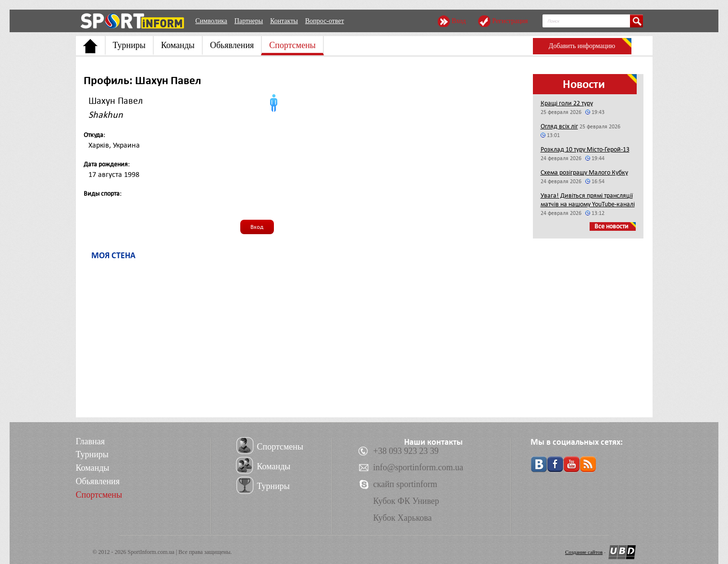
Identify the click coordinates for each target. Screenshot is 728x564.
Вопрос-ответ (325, 21)
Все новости (611, 226)
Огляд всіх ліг (559, 126)
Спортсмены (292, 45)
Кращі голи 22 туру (567, 103)
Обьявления (232, 45)
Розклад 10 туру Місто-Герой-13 (585, 149)
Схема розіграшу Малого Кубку (584, 172)
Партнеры (249, 21)
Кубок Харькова (403, 518)
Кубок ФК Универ (406, 501)
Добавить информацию (582, 46)
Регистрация (510, 21)
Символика (211, 21)
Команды (178, 45)
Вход (459, 21)
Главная (90, 441)
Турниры (129, 45)
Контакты (284, 21)
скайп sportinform (405, 484)
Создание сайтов (584, 552)
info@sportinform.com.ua (419, 467)
